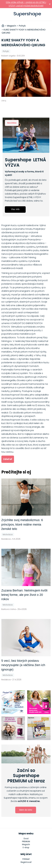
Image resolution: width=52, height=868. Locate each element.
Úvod (26, 839)
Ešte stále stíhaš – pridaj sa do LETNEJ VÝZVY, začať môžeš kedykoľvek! (26, 4)
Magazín (26, 844)
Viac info (15, 209)
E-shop (26, 848)
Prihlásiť (48, 15)
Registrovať (26, 862)
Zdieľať (8, 459)
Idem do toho (26, 810)
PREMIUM (26, 842)
